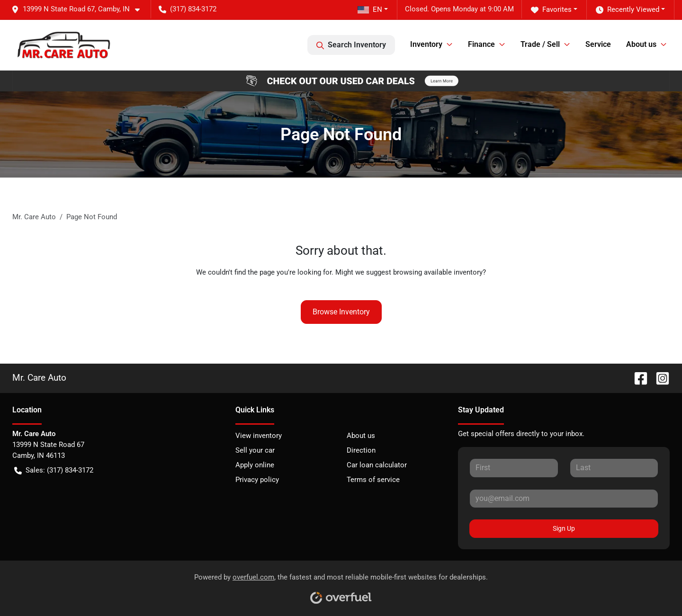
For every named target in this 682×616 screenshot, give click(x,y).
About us (361, 436)
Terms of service (373, 480)
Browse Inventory (341, 312)
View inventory (259, 436)
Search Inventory (351, 45)
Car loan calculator (377, 465)
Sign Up (564, 528)
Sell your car (255, 450)
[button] (79, 9)
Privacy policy (257, 480)
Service (598, 44)
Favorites (551, 10)
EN (370, 9)
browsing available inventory (438, 272)
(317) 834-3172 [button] (188, 9)
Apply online (255, 465)
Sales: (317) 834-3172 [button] (54, 470)
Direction (361, 450)
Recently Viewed (628, 10)
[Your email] (564, 499)
